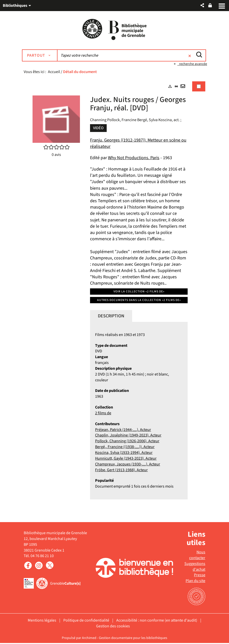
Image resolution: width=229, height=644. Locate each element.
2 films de (103, 414)
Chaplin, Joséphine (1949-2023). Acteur (128, 436)
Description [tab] (111, 317)
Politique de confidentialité (86, 621)
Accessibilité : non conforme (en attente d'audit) (157, 621)
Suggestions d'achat (195, 567)
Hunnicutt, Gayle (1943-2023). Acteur (126, 459)
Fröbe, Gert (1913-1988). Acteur (121, 471)
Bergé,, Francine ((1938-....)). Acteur (125, 448)
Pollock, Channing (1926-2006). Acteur (127, 442)
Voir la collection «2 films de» (139, 292)
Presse (200, 576)
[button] (202, 5)
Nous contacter (197, 556)
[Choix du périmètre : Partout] (43, 56)
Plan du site (195, 582)
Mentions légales (42, 621)
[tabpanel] (115, 296)
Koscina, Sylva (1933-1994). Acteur (124, 454)
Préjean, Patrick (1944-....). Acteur (123, 430)
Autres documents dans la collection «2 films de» (139, 301)
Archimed (89, 639)
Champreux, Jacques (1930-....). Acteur (128, 465)
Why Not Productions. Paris (134, 159)
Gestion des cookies (113, 627)
